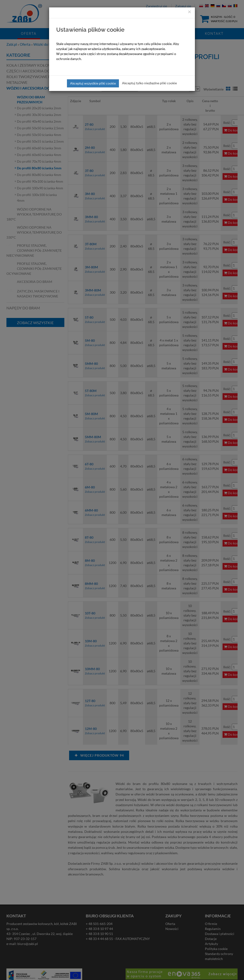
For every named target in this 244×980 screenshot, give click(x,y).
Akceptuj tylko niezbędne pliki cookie (149, 83)
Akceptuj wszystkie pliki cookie (93, 83)
